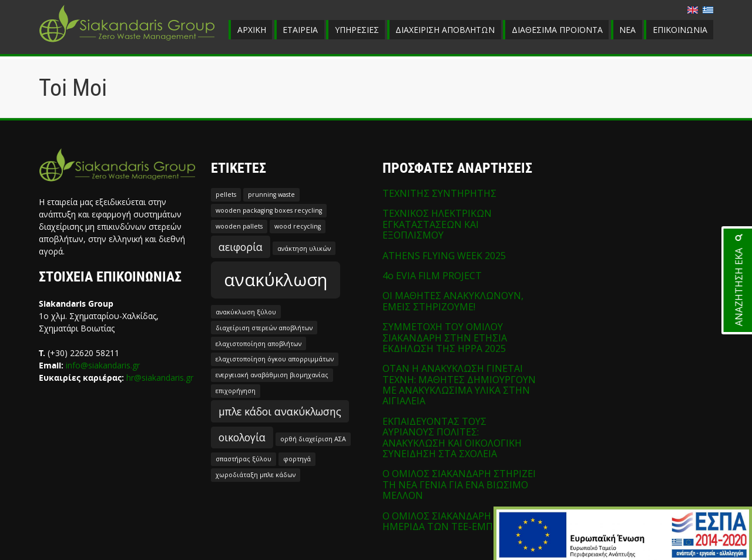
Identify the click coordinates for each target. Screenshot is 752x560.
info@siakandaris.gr (103, 365)
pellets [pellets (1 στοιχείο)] (226, 195)
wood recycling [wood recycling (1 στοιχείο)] (298, 226)
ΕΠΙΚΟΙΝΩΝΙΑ (680, 30)
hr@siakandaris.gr (160, 378)
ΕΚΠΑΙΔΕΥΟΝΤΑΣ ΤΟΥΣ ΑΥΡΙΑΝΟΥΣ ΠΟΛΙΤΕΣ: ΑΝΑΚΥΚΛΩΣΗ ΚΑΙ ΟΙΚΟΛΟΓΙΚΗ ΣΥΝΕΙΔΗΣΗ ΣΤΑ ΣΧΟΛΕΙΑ (452, 437)
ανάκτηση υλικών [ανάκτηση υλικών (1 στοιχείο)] (304, 249)
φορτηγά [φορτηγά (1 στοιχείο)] (297, 459)
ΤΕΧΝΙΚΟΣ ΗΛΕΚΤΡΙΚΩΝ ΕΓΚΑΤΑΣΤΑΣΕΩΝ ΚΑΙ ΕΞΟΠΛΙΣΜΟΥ (437, 224)
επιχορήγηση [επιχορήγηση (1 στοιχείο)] (236, 391)
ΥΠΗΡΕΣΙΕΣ (357, 30)
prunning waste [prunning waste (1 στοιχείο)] (271, 195)
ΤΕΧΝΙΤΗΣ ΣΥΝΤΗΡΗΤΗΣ (439, 193)
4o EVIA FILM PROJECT (432, 276)
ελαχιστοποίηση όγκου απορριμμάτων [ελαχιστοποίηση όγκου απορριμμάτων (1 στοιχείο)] (275, 359)
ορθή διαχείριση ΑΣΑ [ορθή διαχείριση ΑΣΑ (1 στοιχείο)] (313, 439)
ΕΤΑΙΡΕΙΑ (300, 30)
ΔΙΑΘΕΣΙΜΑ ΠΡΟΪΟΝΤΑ (557, 30)
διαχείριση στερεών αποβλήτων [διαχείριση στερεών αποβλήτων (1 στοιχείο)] (264, 328)
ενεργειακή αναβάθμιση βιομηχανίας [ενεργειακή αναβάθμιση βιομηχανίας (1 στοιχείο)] (272, 375)
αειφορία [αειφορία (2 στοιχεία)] (241, 247)
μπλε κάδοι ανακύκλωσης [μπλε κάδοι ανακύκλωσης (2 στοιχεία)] (280, 411)
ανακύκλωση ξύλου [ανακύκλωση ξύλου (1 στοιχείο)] (246, 312)
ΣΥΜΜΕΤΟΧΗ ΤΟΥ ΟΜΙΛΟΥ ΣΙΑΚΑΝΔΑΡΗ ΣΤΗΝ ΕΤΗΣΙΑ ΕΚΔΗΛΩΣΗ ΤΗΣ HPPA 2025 (445, 338)
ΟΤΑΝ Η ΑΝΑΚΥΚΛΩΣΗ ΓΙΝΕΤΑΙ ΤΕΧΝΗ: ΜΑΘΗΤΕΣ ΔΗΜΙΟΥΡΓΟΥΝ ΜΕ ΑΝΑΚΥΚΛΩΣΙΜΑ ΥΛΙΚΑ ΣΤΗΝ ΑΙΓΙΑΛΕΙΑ (459, 385)
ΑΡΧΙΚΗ (252, 30)
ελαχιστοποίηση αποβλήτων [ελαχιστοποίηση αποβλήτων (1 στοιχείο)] (258, 344)
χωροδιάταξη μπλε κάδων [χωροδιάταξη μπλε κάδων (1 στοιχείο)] (256, 475)
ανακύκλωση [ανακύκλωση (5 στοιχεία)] (276, 280)
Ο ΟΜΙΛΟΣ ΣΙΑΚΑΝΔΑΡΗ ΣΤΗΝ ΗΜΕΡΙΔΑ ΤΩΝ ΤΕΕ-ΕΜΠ (451, 521)
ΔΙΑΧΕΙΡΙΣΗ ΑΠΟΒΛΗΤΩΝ (445, 30)
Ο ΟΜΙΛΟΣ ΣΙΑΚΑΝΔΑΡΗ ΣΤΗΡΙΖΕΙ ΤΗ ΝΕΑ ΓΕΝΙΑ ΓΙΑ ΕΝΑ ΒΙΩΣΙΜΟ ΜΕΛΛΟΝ (459, 484)
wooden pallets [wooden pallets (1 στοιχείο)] (239, 226)
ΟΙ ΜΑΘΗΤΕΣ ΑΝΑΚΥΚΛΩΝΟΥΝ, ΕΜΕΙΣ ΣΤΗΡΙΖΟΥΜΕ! (453, 301)
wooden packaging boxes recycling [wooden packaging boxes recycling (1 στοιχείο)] (269, 210)
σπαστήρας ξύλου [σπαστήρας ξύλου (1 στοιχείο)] (244, 459)
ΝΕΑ (627, 30)
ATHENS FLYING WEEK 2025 (444, 256)
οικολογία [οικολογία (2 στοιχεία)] (242, 437)
